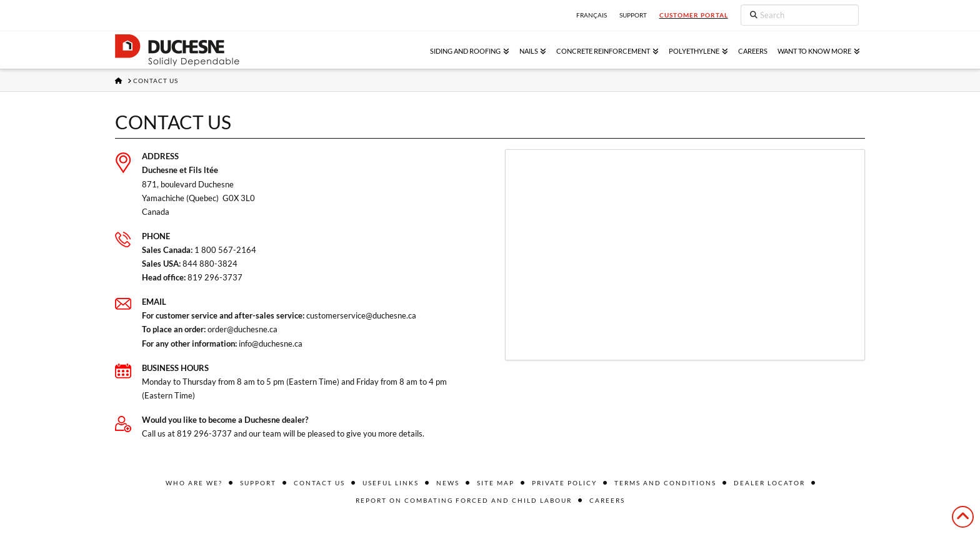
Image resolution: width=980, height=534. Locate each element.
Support (258, 483)
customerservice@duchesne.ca (361, 315)
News (448, 483)
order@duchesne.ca (242, 329)
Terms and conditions (665, 483)
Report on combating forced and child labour (464, 500)
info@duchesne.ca (271, 344)
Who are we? (194, 483)
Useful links (391, 483)
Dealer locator (769, 483)
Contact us (319, 483)
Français (592, 15)
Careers (607, 500)
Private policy (564, 483)
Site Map (496, 483)
